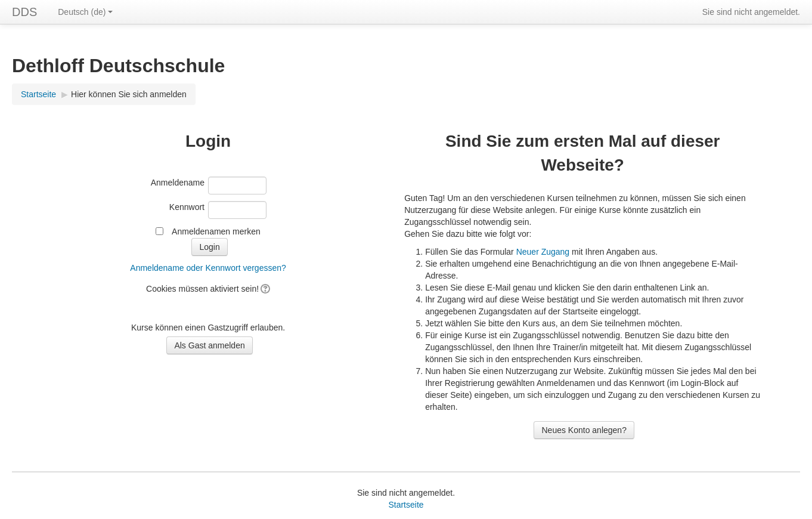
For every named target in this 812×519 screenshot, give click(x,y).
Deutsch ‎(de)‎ (85, 12)
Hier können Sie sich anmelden (129, 94)
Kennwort (187, 207)
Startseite (38, 94)
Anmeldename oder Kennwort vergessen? (208, 268)
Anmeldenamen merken (216, 231)
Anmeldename (178, 183)
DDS (24, 12)
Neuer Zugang (543, 252)
